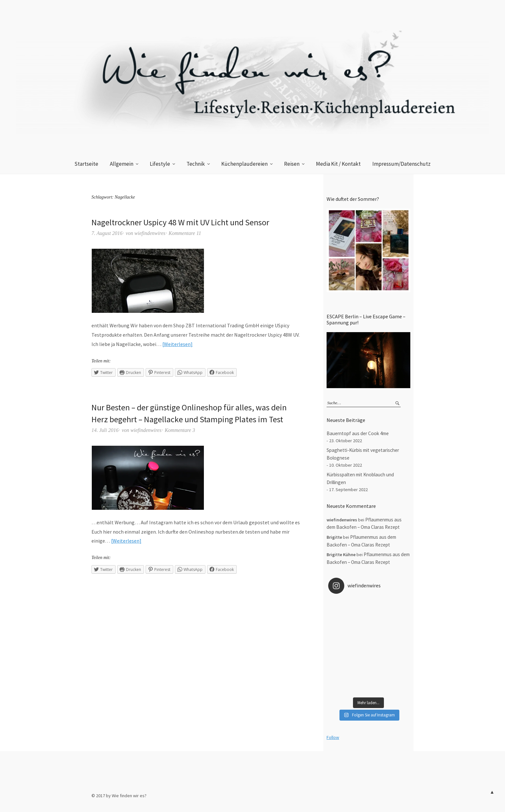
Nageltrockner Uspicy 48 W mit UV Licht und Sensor (180, 222)
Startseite (86, 164)
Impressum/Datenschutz (401, 164)
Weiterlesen (177, 344)
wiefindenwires (150, 233)
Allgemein (122, 164)
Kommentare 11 (185, 233)
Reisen (292, 164)
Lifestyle (160, 164)
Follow (333, 737)
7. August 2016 (107, 233)
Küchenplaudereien (244, 164)
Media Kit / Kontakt (338, 164)
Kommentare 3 (180, 430)
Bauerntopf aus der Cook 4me (358, 433)
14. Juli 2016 (105, 430)
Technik (196, 164)
